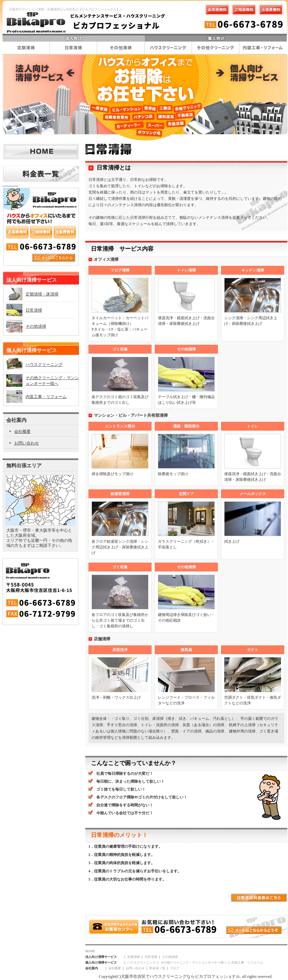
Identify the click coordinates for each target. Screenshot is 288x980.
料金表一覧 (157, 968)
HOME (90, 951)
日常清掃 (151, 957)
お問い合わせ (135, 968)
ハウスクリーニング (141, 962)
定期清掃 (134, 957)
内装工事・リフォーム (247, 962)
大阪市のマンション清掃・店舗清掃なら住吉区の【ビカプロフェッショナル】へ (66, 9)
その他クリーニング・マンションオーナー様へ (194, 962)
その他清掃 (170, 957)
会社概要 (115, 968)
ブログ (175, 968)
